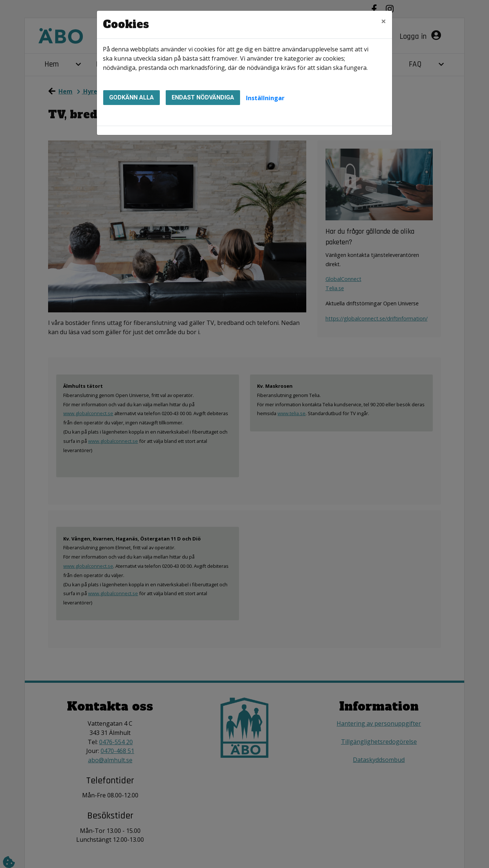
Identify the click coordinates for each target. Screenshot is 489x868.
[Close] (384, 21)
